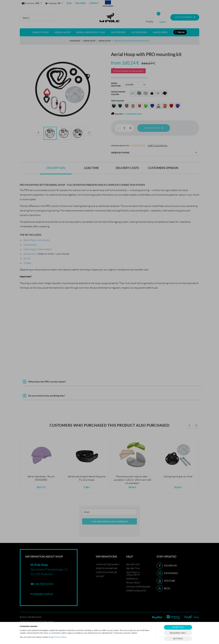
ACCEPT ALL (178, 627)
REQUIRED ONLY (178, 633)
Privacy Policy (60, 637)
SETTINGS (178, 639)
